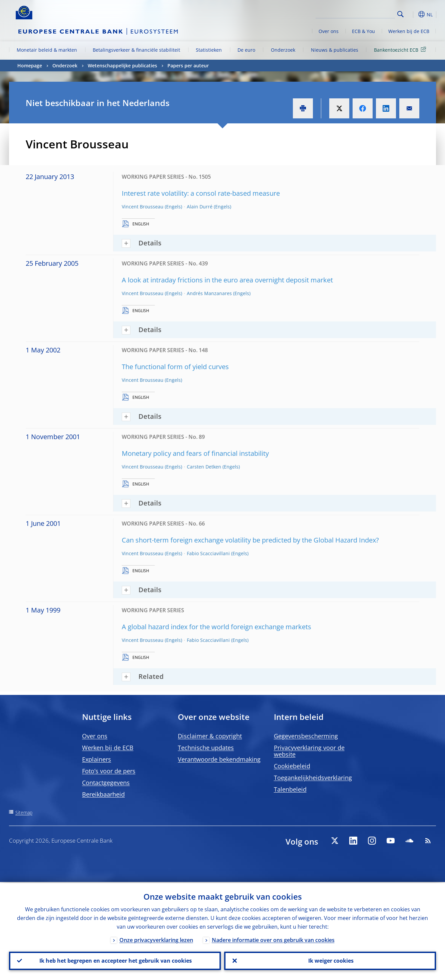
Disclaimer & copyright (210, 736)
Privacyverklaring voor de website (309, 751)
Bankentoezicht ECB (401, 50)
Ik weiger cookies (330, 960)
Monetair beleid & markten (47, 50)
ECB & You (363, 31)
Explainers (97, 759)
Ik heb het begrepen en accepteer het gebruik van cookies (115, 960)
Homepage (30, 66)
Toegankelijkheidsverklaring (313, 778)
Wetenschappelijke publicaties (122, 66)
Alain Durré (200, 207)
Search (400, 14)
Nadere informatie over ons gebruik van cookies (273, 939)
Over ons (329, 31)
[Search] (362, 13)
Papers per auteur (188, 66)
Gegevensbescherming (306, 736)
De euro (246, 50)
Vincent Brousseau (143, 207)
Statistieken (209, 50)
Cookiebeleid (292, 766)
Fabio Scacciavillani (208, 553)
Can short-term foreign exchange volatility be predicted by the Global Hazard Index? (250, 540)
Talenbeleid (290, 789)
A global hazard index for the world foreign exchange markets (216, 627)
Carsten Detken (204, 467)
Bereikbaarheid (103, 794)
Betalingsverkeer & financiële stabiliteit (136, 50)
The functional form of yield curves (175, 367)
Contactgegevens (106, 783)
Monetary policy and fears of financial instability (195, 453)
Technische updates (206, 748)
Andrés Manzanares (209, 293)
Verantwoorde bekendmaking (219, 759)
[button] (413, 14)
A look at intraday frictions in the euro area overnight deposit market (227, 280)
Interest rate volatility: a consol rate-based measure (201, 193)
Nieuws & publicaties (335, 50)
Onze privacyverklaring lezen (156, 939)
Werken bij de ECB (409, 31)
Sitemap (24, 812)
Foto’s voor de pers (109, 771)
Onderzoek (283, 50)
